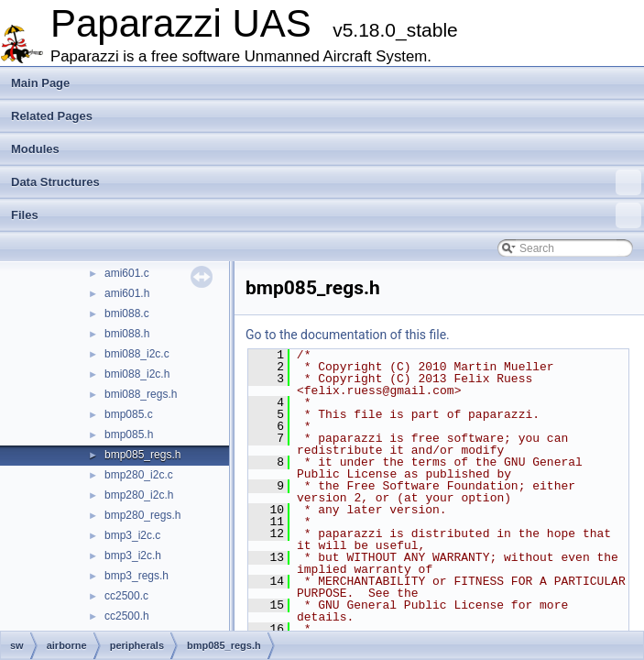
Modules (35, 149)
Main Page (40, 83)
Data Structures (326, 182)
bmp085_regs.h (142, 455)
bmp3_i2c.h (133, 555)
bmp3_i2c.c (132, 535)
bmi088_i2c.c (137, 354)
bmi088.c (127, 313)
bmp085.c (129, 414)
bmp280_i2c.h (139, 495)
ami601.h (127, 293)
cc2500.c (126, 596)
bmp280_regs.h (142, 515)
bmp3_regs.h (136, 576)
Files (326, 215)
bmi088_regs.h (141, 394)
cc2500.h (127, 616)
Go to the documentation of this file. (348, 335)
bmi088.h (127, 334)
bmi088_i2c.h (137, 374)
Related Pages (52, 116)
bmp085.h (129, 434)
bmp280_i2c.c (139, 475)
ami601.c (127, 273)
